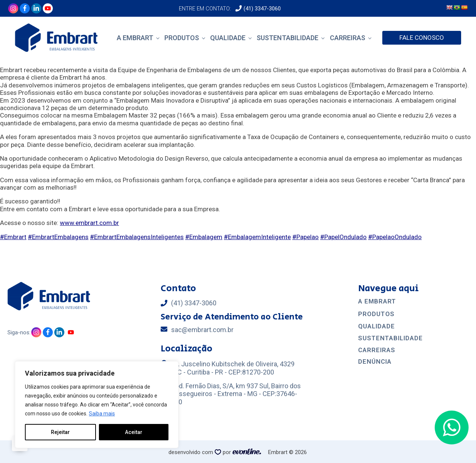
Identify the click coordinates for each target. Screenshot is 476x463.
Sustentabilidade (287, 38)
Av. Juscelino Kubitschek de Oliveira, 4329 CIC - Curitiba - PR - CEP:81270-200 (233, 368)
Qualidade (228, 38)
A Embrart (135, 38)
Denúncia (375, 362)
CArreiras (377, 350)
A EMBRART (377, 301)
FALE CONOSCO (422, 38)
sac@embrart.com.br (202, 330)
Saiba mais (102, 414)
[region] (97, 405)
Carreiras (348, 38)
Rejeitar (60, 432)
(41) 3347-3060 (262, 9)
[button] (452, 427)
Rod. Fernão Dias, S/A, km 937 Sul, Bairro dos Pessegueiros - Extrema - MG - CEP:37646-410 (236, 394)
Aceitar (134, 432)
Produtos (182, 38)
